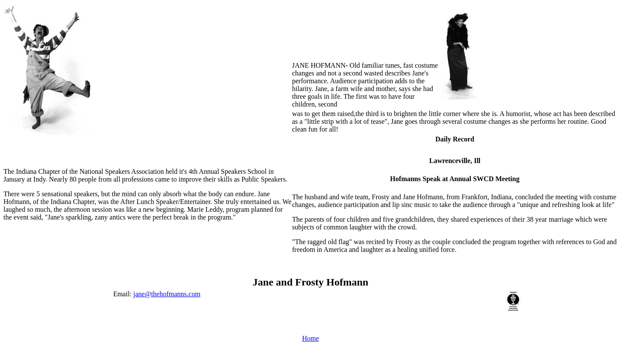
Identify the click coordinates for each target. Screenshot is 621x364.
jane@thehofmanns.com (167, 294)
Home (310, 338)
